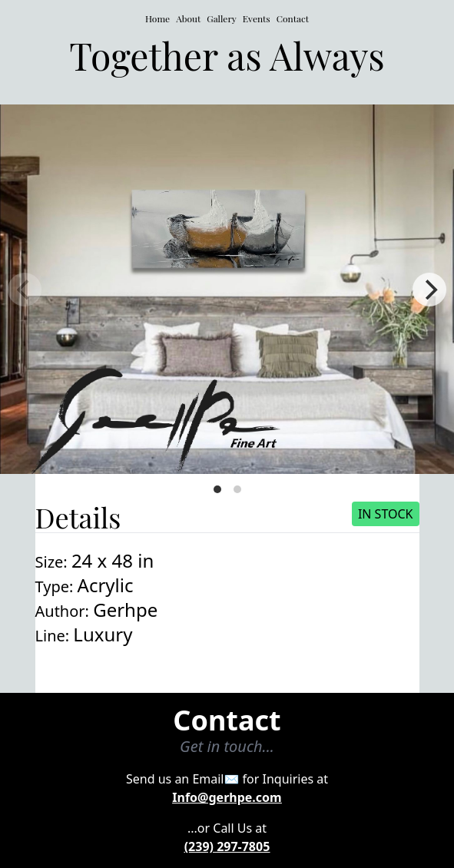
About (188, 18)
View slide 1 (217, 489)
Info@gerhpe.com (227, 797)
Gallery (222, 18)
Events (257, 18)
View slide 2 (237, 489)
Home (157, 18)
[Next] (429, 290)
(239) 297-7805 (227, 846)
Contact (293, 18)
